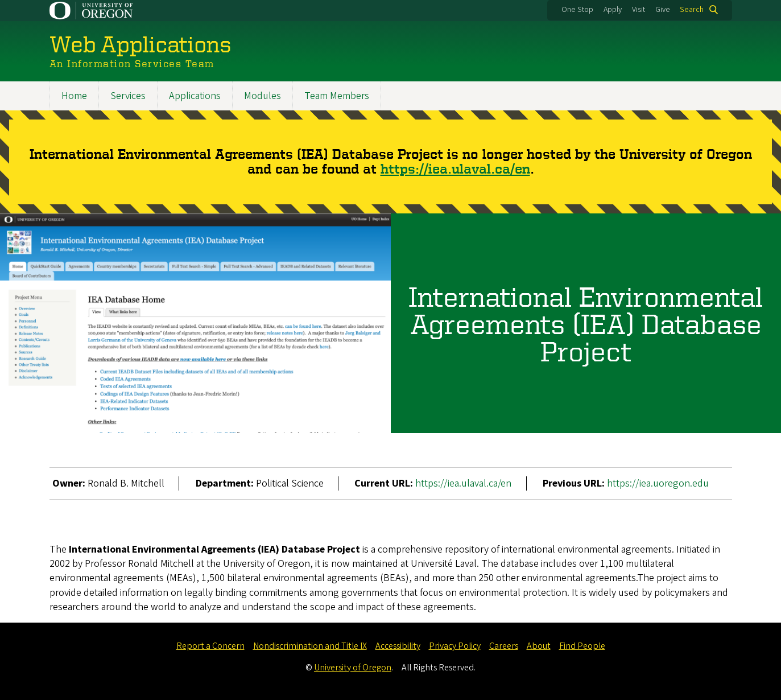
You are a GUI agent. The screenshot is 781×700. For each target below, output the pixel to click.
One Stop (577, 10)
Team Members (337, 96)
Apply (613, 10)
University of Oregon (353, 668)
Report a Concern (210, 646)
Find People (582, 646)
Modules (263, 96)
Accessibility (398, 646)
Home (74, 96)
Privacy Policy (455, 646)
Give (663, 10)
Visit (639, 10)
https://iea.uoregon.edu (658, 483)
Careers (504, 646)
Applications (195, 96)
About (539, 646)
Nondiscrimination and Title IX (310, 646)
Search (692, 10)
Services (128, 96)
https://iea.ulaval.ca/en (455, 169)
